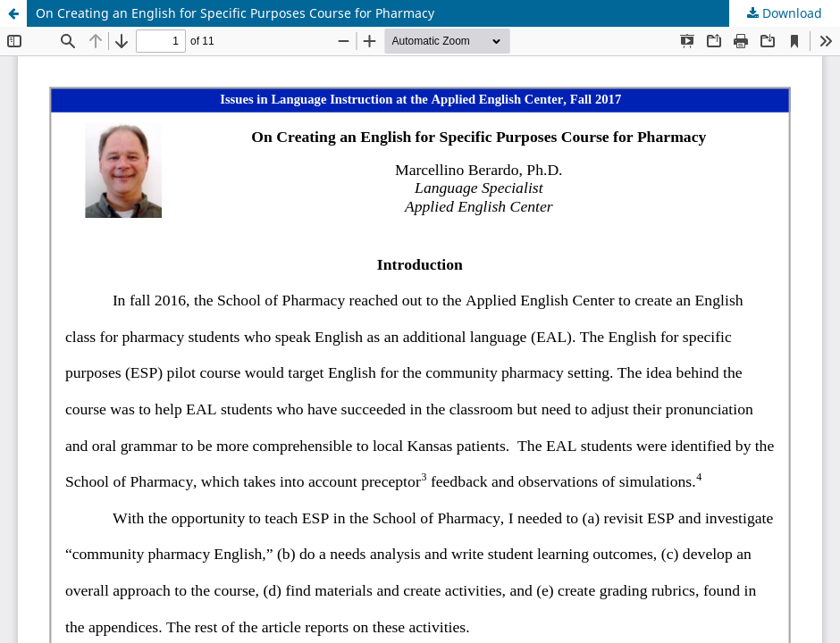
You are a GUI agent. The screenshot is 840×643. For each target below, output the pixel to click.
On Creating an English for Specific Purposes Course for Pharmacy (235, 13)
